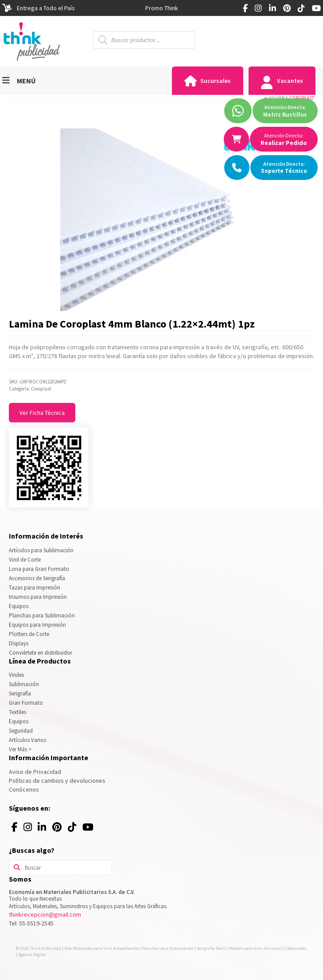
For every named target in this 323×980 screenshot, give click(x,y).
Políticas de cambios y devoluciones (57, 781)
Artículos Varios (27, 740)
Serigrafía (20, 693)
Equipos (19, 606)
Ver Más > (20, 749)
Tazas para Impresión (35, 588)
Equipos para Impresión (37, 625)
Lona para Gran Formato (39, 569)
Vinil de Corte (25, 560)
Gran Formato (26, 703)
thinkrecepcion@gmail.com (45, 914)
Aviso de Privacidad (35, 772)
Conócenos (24, 789)
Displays (19, 643)
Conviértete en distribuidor (41, 653)
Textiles (18, 712)
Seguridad (21, 731)
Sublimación (24, 684)
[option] (162, 8)
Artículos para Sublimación (41, 550)
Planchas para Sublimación (42, 615)
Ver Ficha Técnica (42, 413)
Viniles (16, 675)
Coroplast (302, 98)
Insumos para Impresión (38, 597)
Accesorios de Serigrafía (37, 578)
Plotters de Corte (29, 634)
